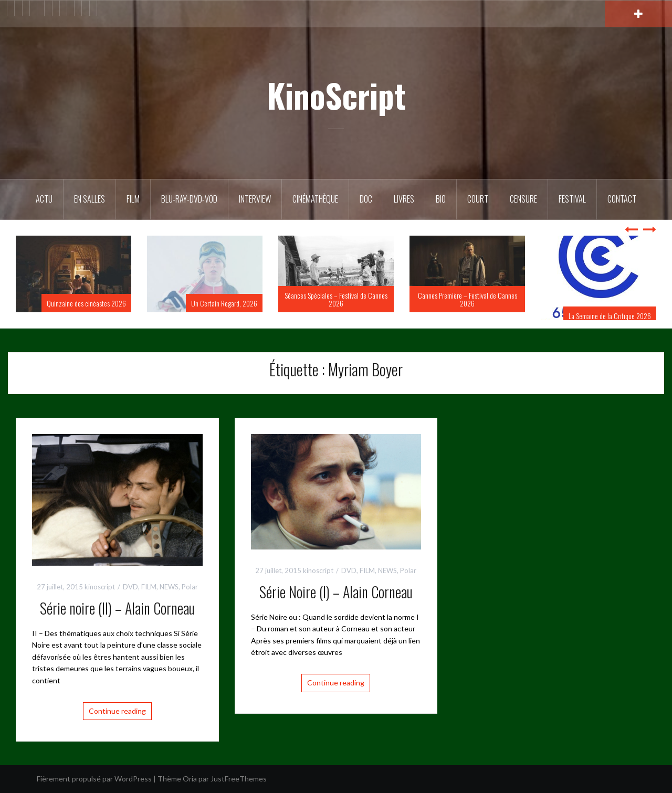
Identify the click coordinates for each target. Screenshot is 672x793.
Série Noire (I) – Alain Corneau (336, 592)
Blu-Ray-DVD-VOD (189, 199)
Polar (190, 587)
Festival (572, 199)
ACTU (44, 199)
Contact (622, 199)
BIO (441, 199)
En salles (90, 199)
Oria (190, 779)
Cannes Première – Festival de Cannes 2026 (468, 299)
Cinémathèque (315, 199)
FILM (133, 199)
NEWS (169, 587)
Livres (404, 199)
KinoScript (336, 95)
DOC (366, 199)
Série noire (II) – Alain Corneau (117, 608)
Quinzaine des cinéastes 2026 (86, 303)
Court (478, 199)
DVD (130, 587)
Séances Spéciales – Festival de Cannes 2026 (336, 299)
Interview (255, 199)
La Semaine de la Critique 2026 (610, 316)
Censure (523, 199)
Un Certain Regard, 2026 (224, 303)
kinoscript (100, 587)
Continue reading (117, 711)
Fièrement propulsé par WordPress (94, 779)
